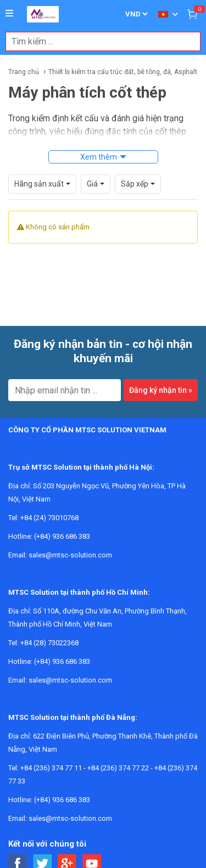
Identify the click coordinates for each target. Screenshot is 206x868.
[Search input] (97, 41)
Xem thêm (99, 157)
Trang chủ (24, 72)
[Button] (9, 14)
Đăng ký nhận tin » (161, 390)
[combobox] (97, 41)
